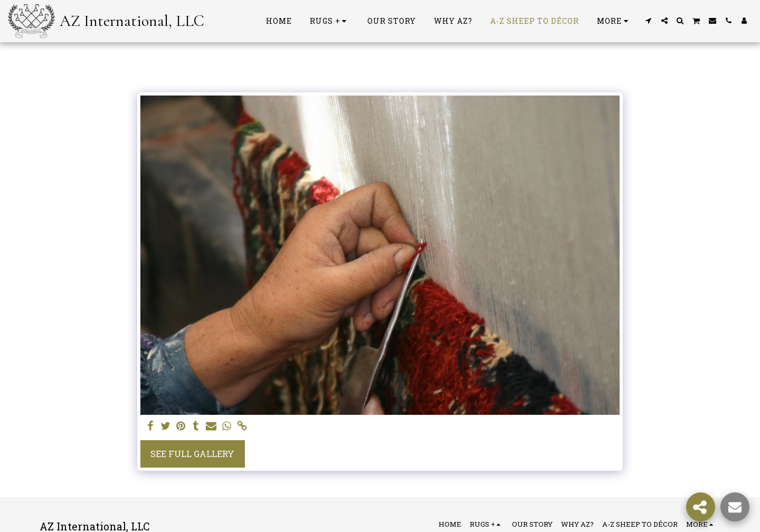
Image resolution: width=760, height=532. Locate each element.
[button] (649, 21)
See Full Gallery (192, 454)
